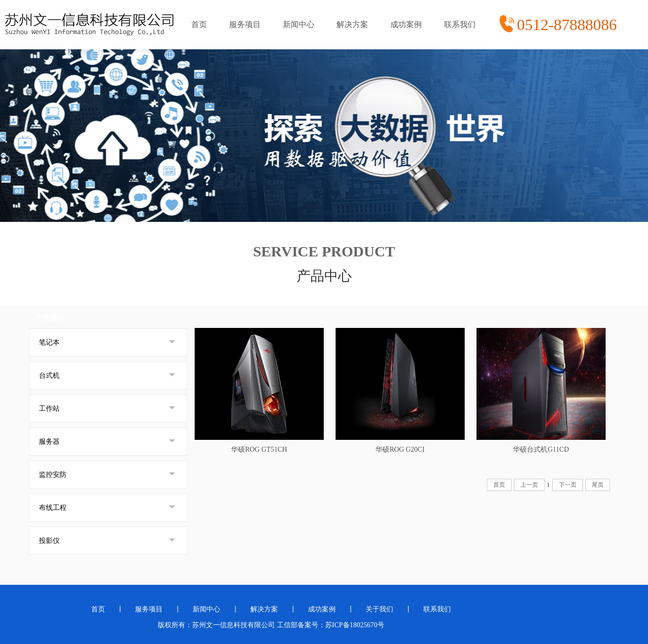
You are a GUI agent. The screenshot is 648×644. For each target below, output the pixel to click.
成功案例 (406, 24)
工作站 (49, 409)
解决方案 (352, 24)
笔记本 (49, 342)
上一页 (529, 485)
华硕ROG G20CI (400, 449)
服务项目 (245, 24)
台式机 (49, 376)
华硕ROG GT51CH (259, 449)
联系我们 (460, 24)
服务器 (49, 442)
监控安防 (53, 475)
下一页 (568, 485)
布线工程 (53, 508)
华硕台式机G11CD (541, 449)
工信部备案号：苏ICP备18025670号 (331, 625)
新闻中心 (299, 24)
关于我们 (379, 609)
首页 (199, 24)
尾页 (598, 485)
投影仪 (49, 541)
